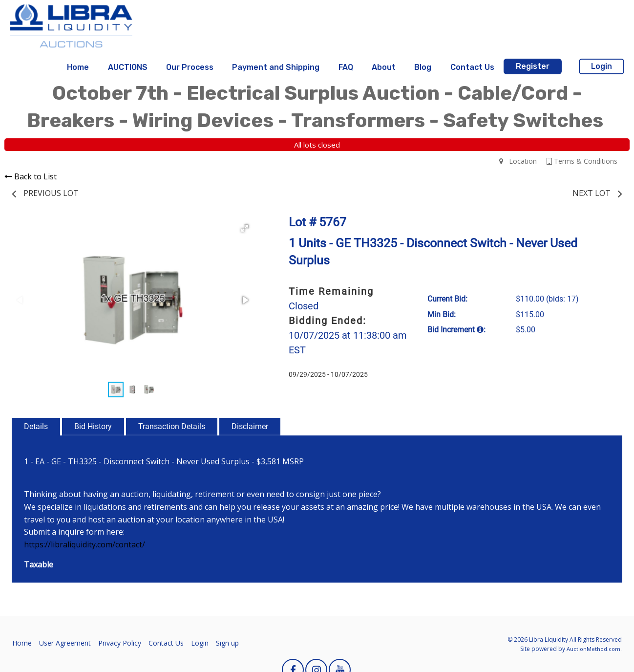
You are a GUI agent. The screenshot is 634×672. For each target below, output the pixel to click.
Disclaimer (250, 426)
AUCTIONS (128, 67)
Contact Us (472, 67)
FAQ (346, 67)
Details (36, 426)
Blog (423, 67)
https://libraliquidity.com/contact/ (85, 544)
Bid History (93, 426)
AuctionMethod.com (593, 649)
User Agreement (65, 643)
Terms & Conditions (582, 161)
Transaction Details (172, 426)
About (384, 67)
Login (602, 66)
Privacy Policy (120, 643)
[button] (245, 228)
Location (518, 161)
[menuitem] (78, 67)
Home (78, 67)
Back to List (31, 176)
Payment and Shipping (276, 67)
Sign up (227, 643)
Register (533, 66)
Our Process (190, 67)
